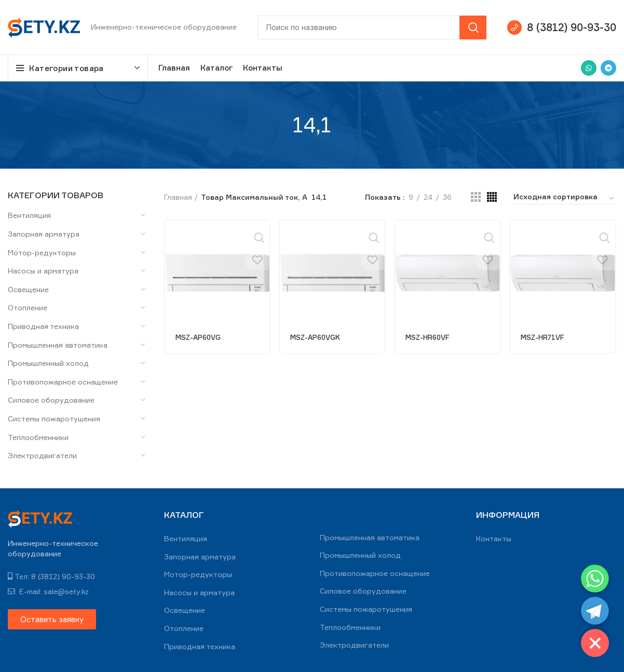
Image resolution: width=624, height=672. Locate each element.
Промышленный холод (48, 363)
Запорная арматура (44, 234)
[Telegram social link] (608, 68)
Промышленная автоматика (58, 345)
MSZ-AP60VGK (317, 337)
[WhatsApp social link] (589, 68)
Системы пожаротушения (54, 419)
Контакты (494, 538)
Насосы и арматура (43, 271)
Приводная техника (43, 326)
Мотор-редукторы (42, 252)
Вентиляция (29, 215)
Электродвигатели (42, 455)
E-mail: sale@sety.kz (48, 591)
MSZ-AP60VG (199, 337)
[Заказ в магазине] (564, 198)
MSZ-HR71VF (545, 337)
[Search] (372, 28)
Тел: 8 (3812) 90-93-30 (51, 576)
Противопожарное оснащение (63, 382)
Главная (178, 197)
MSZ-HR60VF (430, 337)
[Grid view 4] (492, 197)
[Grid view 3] (476, 197)
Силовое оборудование (51, 400)
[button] (52, 619)
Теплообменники (38, 437)
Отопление (28, 307)
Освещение (28, 289)
